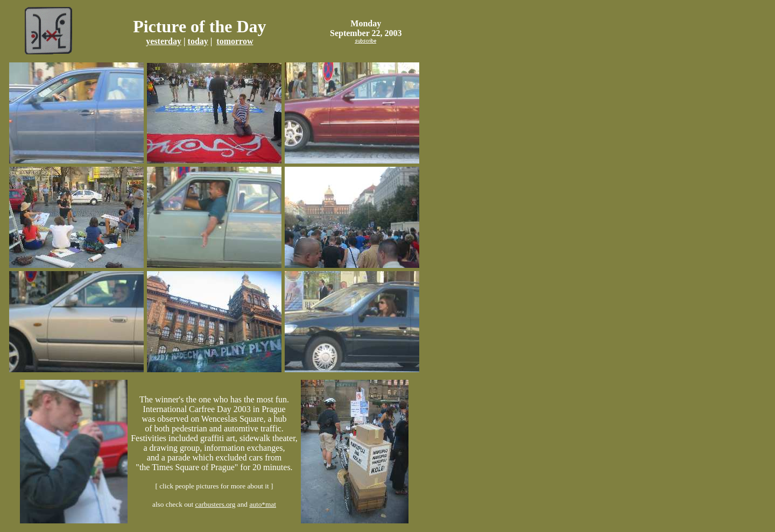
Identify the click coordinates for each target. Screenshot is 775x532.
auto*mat (263, 504)
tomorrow (235, 41)
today (198, 41)
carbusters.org (216, 504)
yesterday (164, 41)
